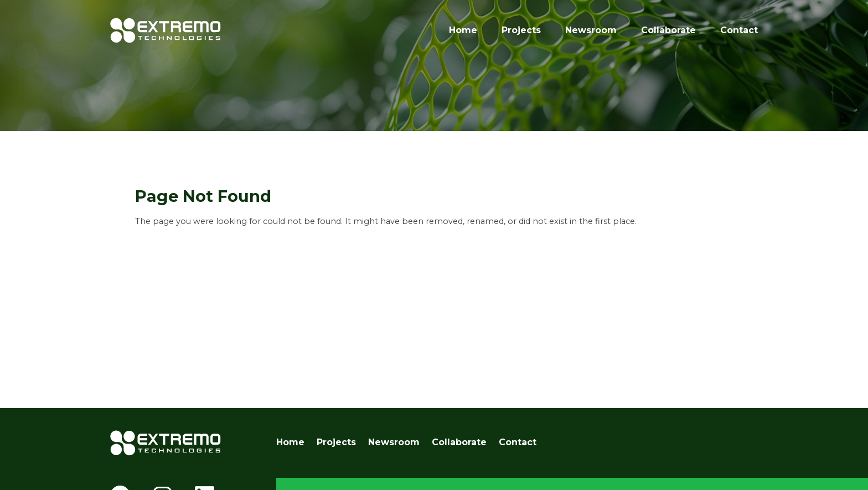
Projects (521, 30)
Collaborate (668, 30)
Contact (739, 30)
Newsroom (591, 30)
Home (463, 30)
